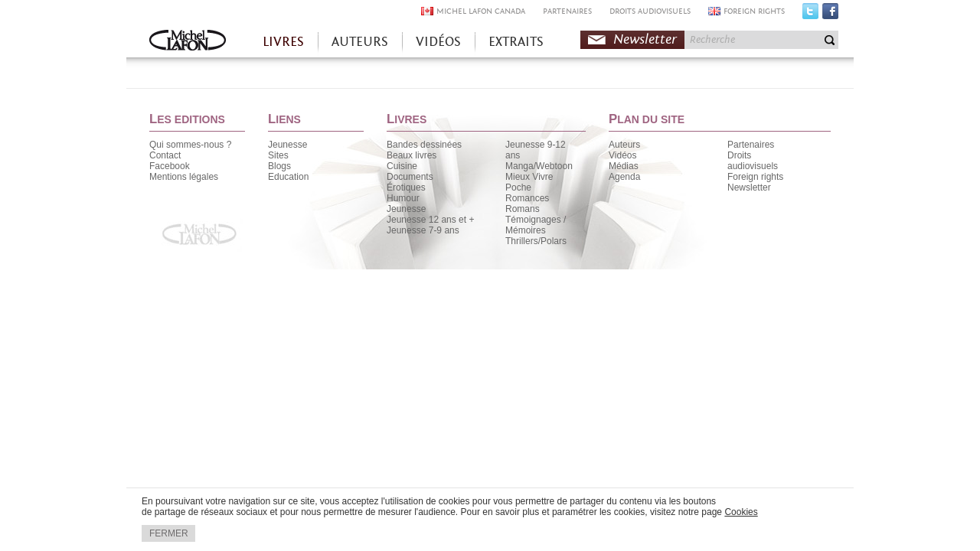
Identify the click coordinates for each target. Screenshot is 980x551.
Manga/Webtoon (539, 166)
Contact (165, 155)
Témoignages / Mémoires (536, 225)
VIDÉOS (438, 42)
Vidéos (622, 155)
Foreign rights (755, 177)
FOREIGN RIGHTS (754, 11)
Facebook (830, 15)
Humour (403, 198)
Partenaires (751, 145)
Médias (624, 166)
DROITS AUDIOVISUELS (650, 11)
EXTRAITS (516, 42)
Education (288, 177)
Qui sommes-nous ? (190, 145)
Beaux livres (412, 155)
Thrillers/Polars (536, 241)
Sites (278, 155)
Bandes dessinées (424, 145)
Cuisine (402, 166)
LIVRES (283, 42)
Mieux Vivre (529, 177)
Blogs (279, 166)
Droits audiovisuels (753, 161)
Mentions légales (184, 177)
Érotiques (406, 187)
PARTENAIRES (567, 11)
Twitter (810, 15)
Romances (527, 198)
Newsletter (645, 39)
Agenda (624, 177)
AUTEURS (360, 42)
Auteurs (624, 145)
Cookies (741, 512)
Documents (410, 177)
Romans (523, 209)
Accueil (188, 42)
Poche (518, 187)
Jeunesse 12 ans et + (430, 220)
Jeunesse (287, 145)
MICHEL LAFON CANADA (481, 11)
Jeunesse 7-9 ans (423, 230)
